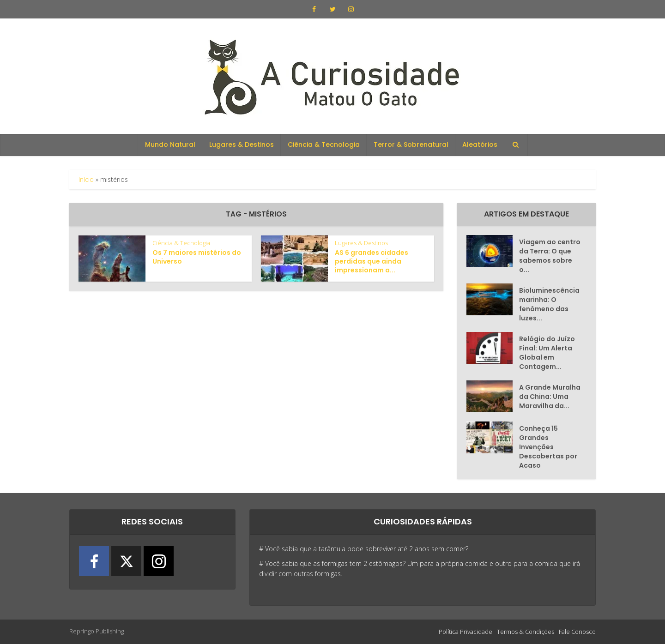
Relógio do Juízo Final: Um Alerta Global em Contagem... (547, 353)
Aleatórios (480, 144)
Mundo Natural (170, 144)
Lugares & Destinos (242, 144)
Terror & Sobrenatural (411, 144)
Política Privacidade (465, 632)
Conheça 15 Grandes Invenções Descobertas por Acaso (548, 447)
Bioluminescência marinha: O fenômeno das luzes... (549, 304)
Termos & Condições (526, 632)
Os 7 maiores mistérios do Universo (197, 257)
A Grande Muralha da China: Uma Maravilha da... (550, 397)
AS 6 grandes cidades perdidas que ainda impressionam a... (372, 261)
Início (86, 179)
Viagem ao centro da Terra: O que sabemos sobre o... (550, 256)
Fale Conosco (577, 632)
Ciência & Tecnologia (324, 144)
